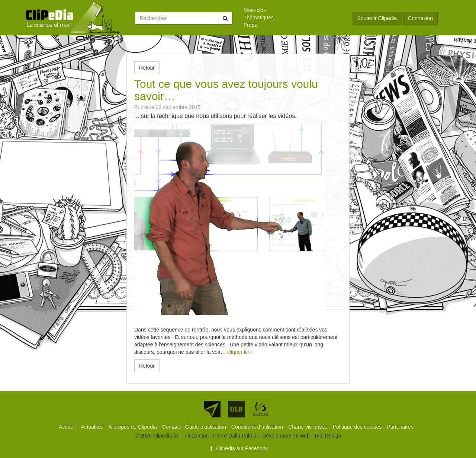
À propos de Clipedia (134, 427)
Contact (172, 427)
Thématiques (259, 17)
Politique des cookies (358, 427)
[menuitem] (292, 10)
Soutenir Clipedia (377, 18)
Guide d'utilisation (206, 427)
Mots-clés (255, 10)
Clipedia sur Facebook (238, 448)
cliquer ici (238, 352)
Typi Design (327, 436)
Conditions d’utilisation (258, 427)
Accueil (68, 427)
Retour (147, 68)
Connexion (420, 18)
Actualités (93, 427)
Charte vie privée (309, 427)
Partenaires (400, 427)
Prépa (250, 25)
